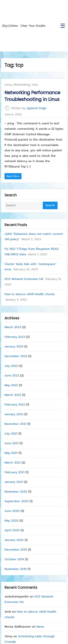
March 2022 (13, 395)
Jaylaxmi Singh (36, 108)
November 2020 (16, 491)
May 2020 (11, 520)
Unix (35, 85)
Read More (14, 177)
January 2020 (14, 540)
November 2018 (16, 569)
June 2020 (12, 511)
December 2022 (16, 356)
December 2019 (16, 549)
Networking (22, 85)
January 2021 (14, 482)
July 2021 (11, 434)
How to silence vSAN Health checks (30, 294)
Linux (8, 85)
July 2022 (11, 366)
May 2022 (11, 385)
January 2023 (14, 347)
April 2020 (12, 530)
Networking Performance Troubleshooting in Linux (32, 96)
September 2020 (17, 501)
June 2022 (12, 376)
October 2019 (14, 559)
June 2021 (12, 443)
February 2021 (15, 472)
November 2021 (15, 424)
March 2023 (13, 327)
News (40, 627)
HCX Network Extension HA (24, 279)
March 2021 (13, 462)
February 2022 (15, 405)
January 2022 (14, 414)
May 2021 (11, 453)
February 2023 (15, 337)
